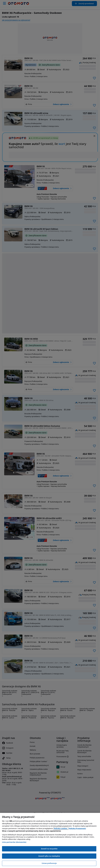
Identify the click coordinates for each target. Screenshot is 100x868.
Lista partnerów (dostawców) (14, 842)
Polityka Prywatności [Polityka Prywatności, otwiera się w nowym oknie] (77, 828)
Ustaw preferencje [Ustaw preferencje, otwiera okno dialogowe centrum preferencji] (49, 863)
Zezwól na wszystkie (49, 849)
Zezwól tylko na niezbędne (49, 856)
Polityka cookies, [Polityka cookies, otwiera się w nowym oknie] (61, 828)
